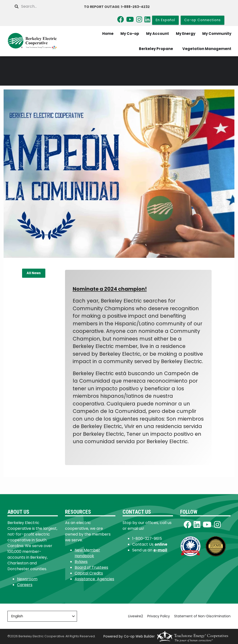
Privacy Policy (159, 616)
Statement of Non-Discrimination (202, 616)
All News (34, 273)
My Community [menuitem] (217, 34)
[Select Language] (42, 616)
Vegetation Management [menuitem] (207, 49)
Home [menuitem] (108, 34)
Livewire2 (136, 616)
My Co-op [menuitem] (130, 34)
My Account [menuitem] (158, 34)
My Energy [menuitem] (186, 34)
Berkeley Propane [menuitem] (156, 49)
